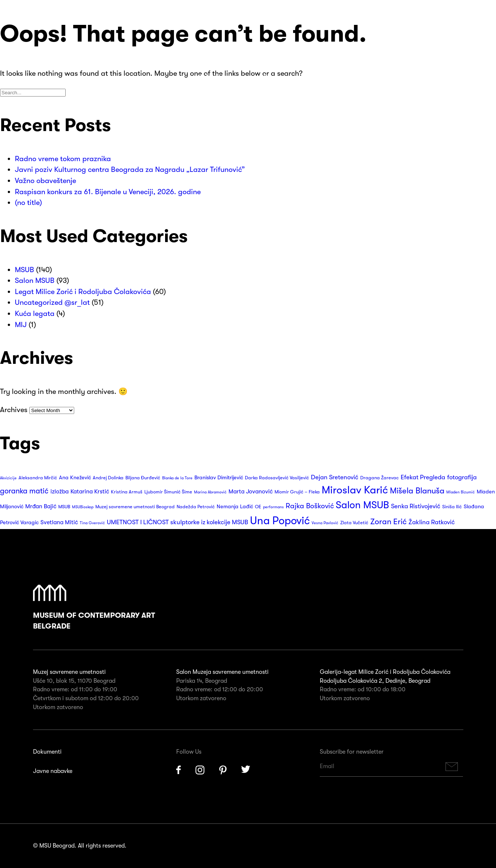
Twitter (246, 770)
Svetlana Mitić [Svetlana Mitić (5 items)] (59, 522)
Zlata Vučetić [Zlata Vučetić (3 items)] (354, 523)
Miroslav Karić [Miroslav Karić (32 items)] (355, 490)
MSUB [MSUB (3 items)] (64, 507)
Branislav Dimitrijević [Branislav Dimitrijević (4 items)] (219, 478)
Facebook (178, 770)
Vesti (205, 88)
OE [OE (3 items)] (258, 507)
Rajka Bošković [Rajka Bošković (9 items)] (310, 506)
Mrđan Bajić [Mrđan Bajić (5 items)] (41, 506)
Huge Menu (462, 55)
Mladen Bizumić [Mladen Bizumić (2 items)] (461, 492)
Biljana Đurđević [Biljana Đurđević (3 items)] (143, 478)
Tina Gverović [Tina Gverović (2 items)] (92, 523)
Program (211, 66)
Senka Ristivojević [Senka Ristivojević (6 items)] (416, 506)
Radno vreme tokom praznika (63, 159)
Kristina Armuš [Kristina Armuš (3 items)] (127, 492)
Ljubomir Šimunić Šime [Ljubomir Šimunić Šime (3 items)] (168, 492)
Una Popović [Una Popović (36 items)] (280, 521)
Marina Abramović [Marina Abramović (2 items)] (210, 492)
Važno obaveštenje (45, 181)
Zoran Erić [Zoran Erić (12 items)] (388, 522)
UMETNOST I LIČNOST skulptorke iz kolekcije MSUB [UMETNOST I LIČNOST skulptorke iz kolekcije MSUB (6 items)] (178, 522)
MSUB (24, 270)
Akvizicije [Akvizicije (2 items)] (8, 478)
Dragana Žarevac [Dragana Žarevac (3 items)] (380, 478)
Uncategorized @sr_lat (52, 302)
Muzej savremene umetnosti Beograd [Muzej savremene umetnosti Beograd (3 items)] (135, 507)
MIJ (21, 325)
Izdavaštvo (280, 66)
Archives (14, 410)
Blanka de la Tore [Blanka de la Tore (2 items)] (177, 478)
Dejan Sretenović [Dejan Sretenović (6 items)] (335, 477)
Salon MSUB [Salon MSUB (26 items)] (362, 505)
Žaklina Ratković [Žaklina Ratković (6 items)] (432, 522)
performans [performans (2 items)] (273, 507)
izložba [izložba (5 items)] (60, 492)
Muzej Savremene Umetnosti (45, 59)
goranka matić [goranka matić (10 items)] (24, 491)
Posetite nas (216, 55)
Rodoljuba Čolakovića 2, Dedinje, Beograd (375, 681)
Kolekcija (211, 77)
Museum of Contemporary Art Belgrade (94, 608)
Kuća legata (35, 314)
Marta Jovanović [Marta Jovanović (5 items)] (251, 492)
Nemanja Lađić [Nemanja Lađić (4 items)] (235, 507)
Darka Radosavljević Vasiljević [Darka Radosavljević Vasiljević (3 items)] (277, 478)
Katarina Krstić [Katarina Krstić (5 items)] (90, 492)
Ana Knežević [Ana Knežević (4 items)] (75, 478)
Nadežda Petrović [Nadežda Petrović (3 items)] (196, 507)
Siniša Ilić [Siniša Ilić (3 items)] (452, 507)
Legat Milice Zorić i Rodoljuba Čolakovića (83, 292)
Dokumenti (47, 752)
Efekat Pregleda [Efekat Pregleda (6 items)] (423, 477)
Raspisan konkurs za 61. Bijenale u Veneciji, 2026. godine (108, 192)
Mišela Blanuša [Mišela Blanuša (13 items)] (417, 491)
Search (437, 55)
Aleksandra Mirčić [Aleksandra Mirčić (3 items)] (38, 478)
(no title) (28, 203)
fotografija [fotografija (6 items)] (462, 477)
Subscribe (451, 766)
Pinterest (223, 770)
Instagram (200, 770)
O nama (276, 55)
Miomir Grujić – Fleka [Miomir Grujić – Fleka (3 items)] (297, 492)
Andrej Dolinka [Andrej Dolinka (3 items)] (108, 478)
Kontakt (275, 88)
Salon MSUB (35, 280)
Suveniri (275, 77)
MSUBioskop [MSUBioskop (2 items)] (83, 507)
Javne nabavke (53, 771)
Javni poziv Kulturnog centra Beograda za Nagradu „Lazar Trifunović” (130, 169)
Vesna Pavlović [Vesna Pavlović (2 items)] (325, 523)
